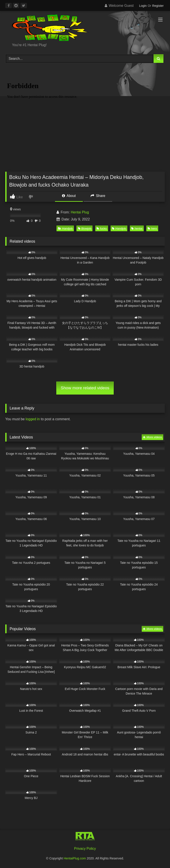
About (69, 196)
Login (143, 6)
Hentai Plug (80, 212)
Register (158, 6)
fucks (102, 228)
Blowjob (85, 228)
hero (152, 228)
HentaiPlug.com (75, 858)
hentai (137, 228)
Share (98, 196)
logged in (33, 419)
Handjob (65, 228)
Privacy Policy (85, 849)
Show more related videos (85, 388)
